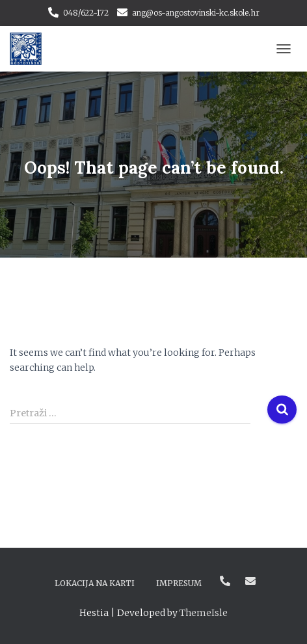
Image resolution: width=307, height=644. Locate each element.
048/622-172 (86, 13)
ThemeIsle (204, 613)
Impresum (179, 583)
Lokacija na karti (95, 583)
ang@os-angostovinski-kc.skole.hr (196, 13)
